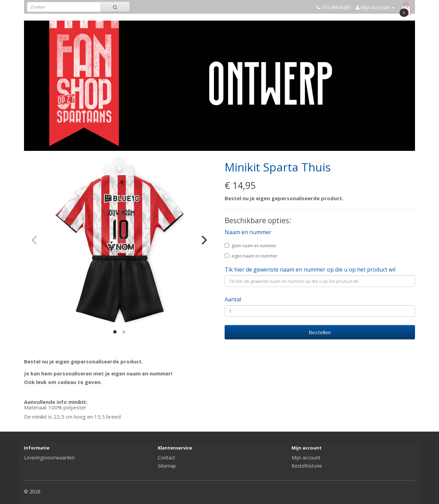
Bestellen (320, 332)
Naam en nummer (248, 232)
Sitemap (167, 466)
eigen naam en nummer (251, 256)
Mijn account (306, 458)
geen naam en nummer (251, 246)
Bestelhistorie (307, 466)
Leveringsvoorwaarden (49, 458)
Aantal (233, 299)
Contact (167, 458)
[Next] (203, 240)
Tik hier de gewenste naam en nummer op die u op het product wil (310, 269)
